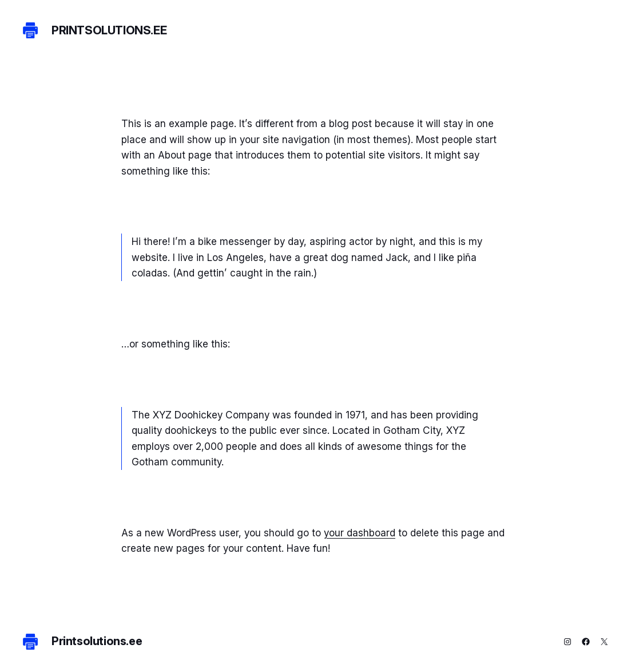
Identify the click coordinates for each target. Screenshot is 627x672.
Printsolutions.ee (109, 30)
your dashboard (360, 533)
